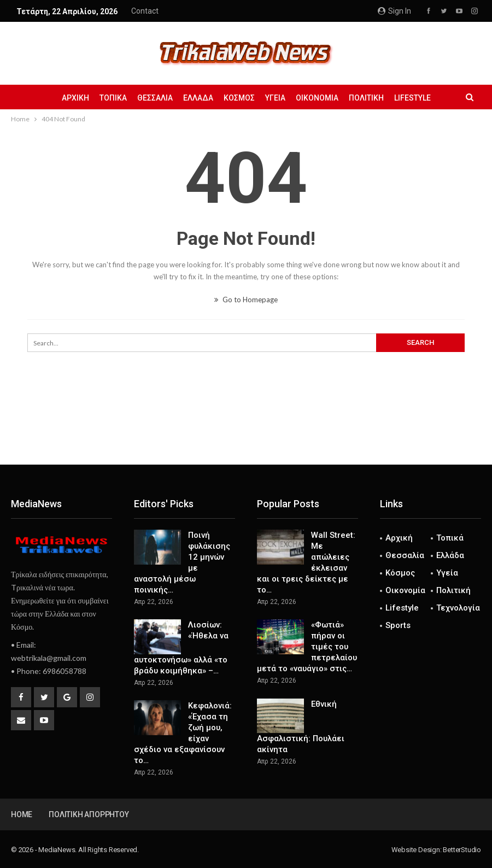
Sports (398, 625)
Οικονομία (317, 98)
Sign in (394, 11)
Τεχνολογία (458, 608)
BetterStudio (462, 850)
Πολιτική (366, 98)
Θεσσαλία (155, 98)
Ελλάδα (198, 98)
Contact (145, 11)
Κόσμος (239, 98)
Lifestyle (412, 98)
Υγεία (275, 98)
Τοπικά (113, 98)
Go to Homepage (246, 300)
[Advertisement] (246, 429)
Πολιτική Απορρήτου (89, 814)
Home (22, 814)
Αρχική (75, 98)
